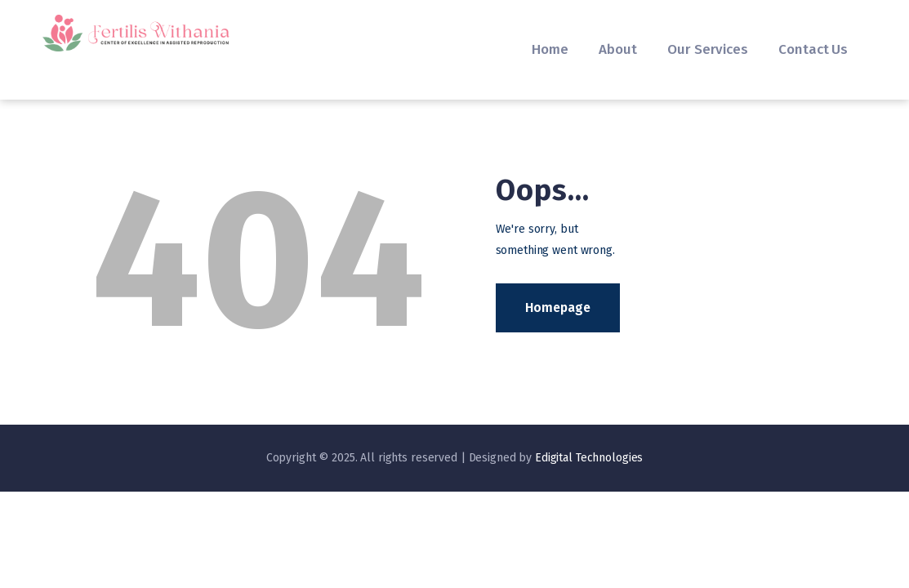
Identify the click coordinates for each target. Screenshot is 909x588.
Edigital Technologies (589, 458)
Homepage (558, 307)
